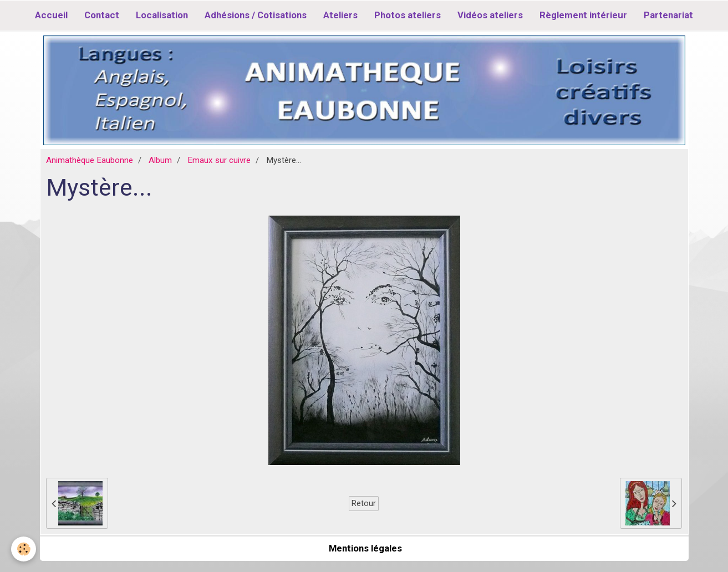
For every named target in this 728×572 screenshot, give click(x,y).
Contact (102, 15)
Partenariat (668, 15)
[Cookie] (24, 549)
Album (160, 160)
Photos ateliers (408, 15)
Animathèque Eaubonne (90, 160)
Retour (364, 503)
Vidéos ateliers (490, 15)
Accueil (51, 15)
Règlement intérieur (583, 15)
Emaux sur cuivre (219, 160)
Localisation (162, 15)
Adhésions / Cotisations (256, 15)
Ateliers (340, 15)
